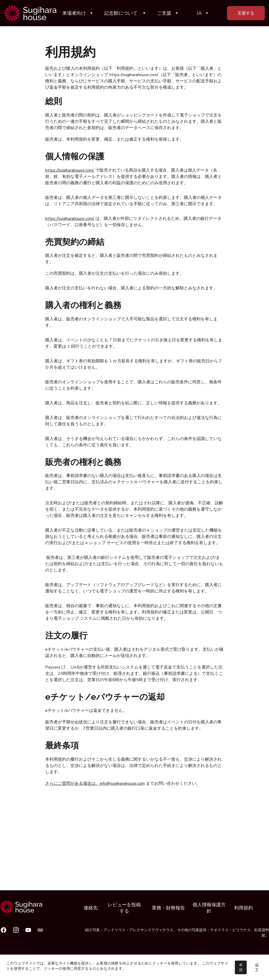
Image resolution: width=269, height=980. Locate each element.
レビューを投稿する (124, 908)
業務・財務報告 (168, 908)
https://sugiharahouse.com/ (70, 170)
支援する (246, 13)
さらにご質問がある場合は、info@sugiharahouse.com (95, 783)
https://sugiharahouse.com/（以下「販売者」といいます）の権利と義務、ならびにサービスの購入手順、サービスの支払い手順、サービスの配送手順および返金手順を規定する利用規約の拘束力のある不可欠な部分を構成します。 (133, 81)
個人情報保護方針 (209, 908)
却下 (257, 967)
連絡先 (91, 908)
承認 (241, 967)
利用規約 (244, 908)
